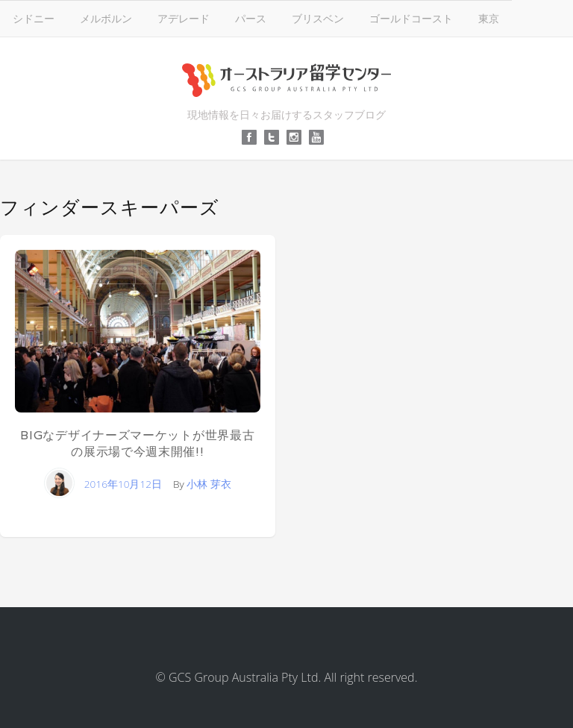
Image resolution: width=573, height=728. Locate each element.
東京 (489, 18)
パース (251, 18)
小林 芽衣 (209, 484)
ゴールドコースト (411, 18)
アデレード (184, 18)
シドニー (34, 18)
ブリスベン (318, 18)
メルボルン (106, 18)
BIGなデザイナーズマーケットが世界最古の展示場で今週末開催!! (137, 443)
